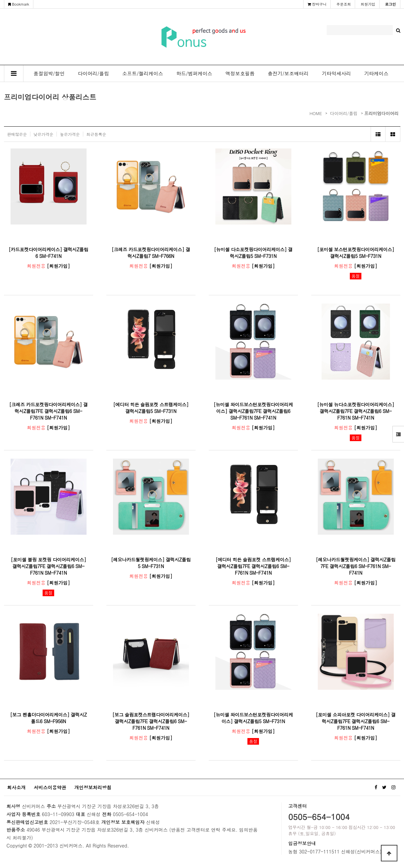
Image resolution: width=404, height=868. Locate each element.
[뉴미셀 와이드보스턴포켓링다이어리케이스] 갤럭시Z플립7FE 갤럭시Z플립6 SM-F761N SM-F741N (253, 411)
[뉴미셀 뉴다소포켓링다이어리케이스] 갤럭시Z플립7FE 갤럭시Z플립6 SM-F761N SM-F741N (356, 411)
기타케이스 (376, 73)
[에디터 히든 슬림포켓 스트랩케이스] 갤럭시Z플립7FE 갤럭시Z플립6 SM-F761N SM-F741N (253, 566)
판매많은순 (17, 134)
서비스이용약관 (50, 787)
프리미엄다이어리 (382, 113)
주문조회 (344, 4)
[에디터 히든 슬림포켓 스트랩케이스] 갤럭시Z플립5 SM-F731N (151, 408)
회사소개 (17, 787)
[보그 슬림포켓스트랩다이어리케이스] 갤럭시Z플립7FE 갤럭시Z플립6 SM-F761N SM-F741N (151, 721)
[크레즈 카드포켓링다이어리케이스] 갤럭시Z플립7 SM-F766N (151, 253)
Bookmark (19, 4)
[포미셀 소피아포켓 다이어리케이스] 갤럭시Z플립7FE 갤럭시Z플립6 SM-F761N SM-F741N (356, 721)
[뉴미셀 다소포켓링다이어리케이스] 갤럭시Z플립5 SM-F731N (253, 253)
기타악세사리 (336, 73)
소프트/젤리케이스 (143, 73)
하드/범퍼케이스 (194, 73)
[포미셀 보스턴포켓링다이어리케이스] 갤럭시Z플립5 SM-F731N (356, 253)
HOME (316, 113)
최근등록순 (96, 134)
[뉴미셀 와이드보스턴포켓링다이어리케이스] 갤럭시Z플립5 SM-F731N (253, 718)
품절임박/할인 (49, 73)
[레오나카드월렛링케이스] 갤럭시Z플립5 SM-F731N (151, 563)
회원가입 (368, 4)
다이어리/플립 (93, 73)
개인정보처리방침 (93, 787)
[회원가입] (58, 266)
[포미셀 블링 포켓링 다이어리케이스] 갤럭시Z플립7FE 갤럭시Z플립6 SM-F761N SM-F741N (48, 566)
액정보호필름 (240, 73)
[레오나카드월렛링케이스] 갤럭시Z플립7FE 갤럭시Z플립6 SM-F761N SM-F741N (356, 566)
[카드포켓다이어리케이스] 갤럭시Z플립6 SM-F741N (48, 253)
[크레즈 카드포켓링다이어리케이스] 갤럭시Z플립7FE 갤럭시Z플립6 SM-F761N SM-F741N (48, 411)
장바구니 (317, 4)
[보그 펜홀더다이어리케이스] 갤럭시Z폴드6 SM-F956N (49, 718)
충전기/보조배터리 (288, 73)
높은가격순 (70, 134)
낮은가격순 (44, 134)
